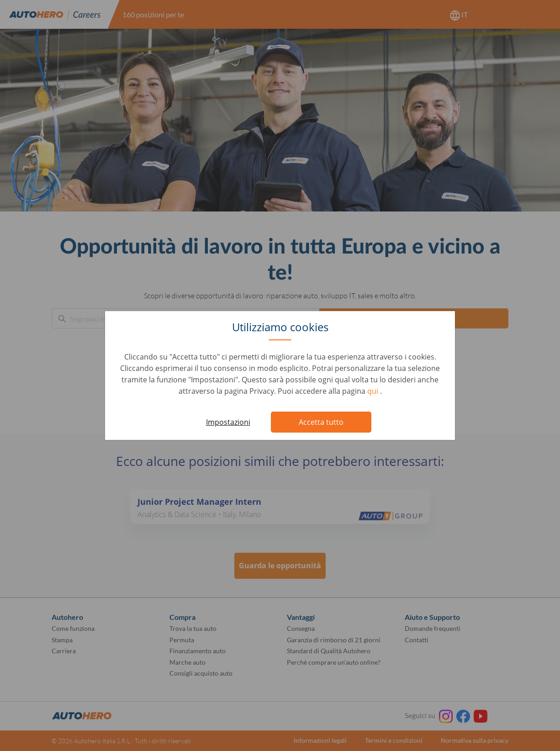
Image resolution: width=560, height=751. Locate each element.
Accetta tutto (321, 422)
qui (374, 391)
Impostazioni (228, 422)
